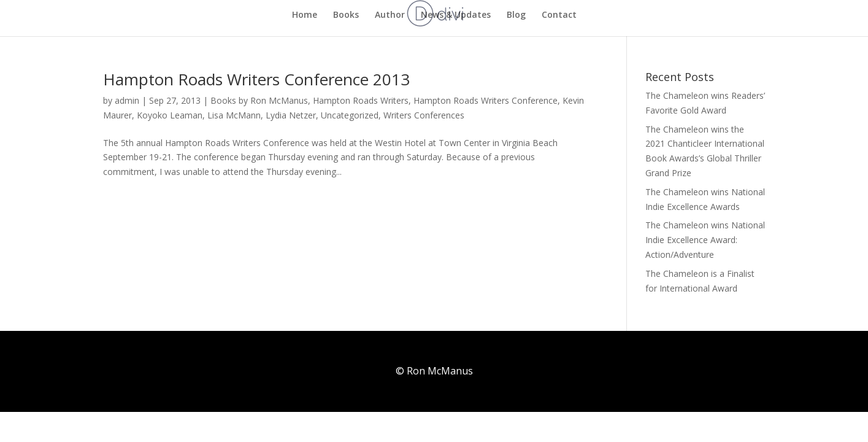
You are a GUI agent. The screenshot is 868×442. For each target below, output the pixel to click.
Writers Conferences (424, 115)
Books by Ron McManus (259, 100)
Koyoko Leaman (170, 115)
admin (127, 100)
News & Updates (456, 15)
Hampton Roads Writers (361, 100)
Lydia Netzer (291, 115)
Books (346, 15)
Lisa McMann (234, 115)
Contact (559, 15)
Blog (516, 15)
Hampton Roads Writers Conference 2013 (256, 79)
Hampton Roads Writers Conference (486, 100)
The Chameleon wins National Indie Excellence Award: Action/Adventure (705, 240)
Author (390, 15)
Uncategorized (350, 115)
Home (305, 15)
